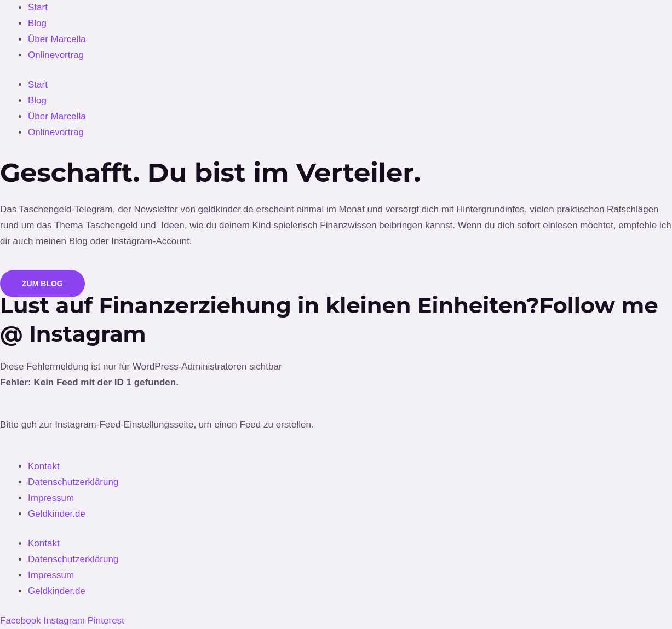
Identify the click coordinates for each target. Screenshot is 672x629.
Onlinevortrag (56, 55)
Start (38, 7)
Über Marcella (57, 39)
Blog (37, 23)
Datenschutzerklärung (73, 482)
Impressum (51, 498)
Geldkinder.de (57, 514)
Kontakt (44, 466)
